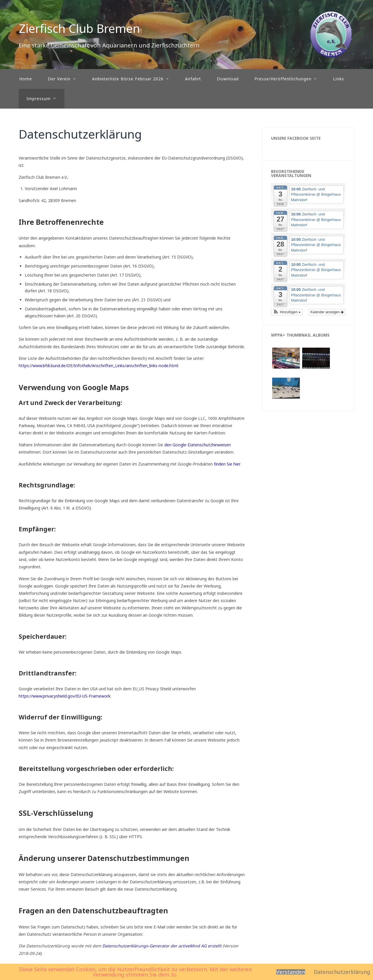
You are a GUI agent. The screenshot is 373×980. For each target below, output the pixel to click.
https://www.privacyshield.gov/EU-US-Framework (65, 696)
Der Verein (59, 79)
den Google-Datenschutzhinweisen (198, 445)
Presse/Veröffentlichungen (283, 79)
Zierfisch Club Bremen (79, 28)
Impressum (39, 99)
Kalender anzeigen (327, 312)
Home (26, 79)
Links (339, 79)
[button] (287, 312)
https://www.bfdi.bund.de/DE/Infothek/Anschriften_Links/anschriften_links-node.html (98, 366)
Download (228, 79)
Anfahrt (193, 79)
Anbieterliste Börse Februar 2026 (128, 79)
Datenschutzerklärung (342, 972)
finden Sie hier (226, 464)
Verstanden (291, 972)
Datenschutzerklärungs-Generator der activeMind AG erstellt (162, 946)
